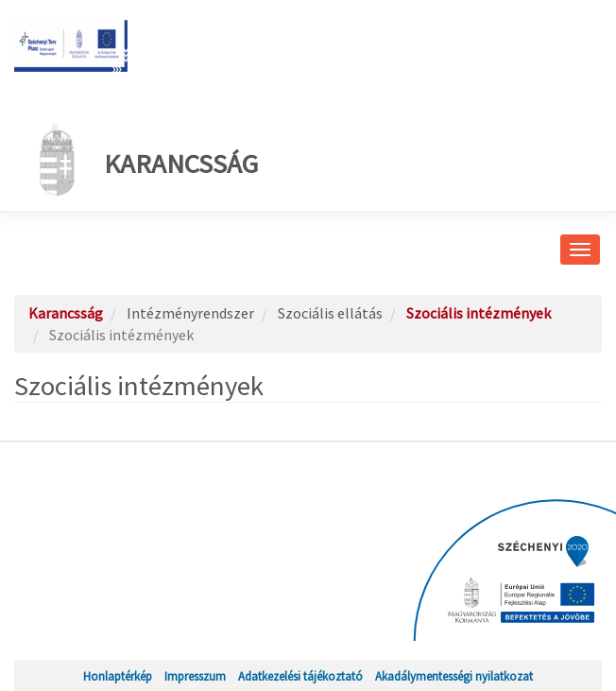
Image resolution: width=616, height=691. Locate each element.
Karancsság (143, 160)
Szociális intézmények (479, 313)
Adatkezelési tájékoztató (300, 676)
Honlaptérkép (118, 676)
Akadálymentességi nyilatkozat (454, 676)
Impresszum (195, 676)
